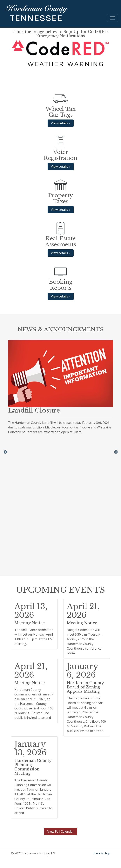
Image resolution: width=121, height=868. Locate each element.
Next (116, 452)
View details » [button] (61, 123)
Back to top (102, 853)
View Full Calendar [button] (61, 831)
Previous (5, 452)
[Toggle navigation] (112, 18)
